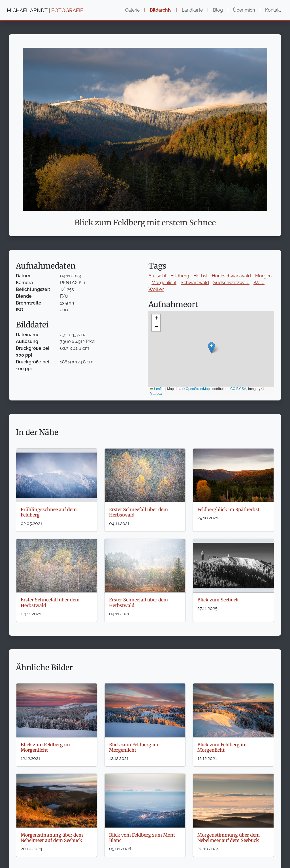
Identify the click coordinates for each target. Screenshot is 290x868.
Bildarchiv (161, 10)
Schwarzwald (195, 283)
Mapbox (156, 394)
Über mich (244, 10)
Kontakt (273, 10)
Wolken (156, 289)
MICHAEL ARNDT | (45, 10)
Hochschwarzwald (231, 276)
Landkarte (192, 10)
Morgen (263, 276)
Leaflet (157, 389)
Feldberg (180, 276)
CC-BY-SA (238, 389)
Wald (259, 283)
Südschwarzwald (231, 283)
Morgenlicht (164, 283)
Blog (218, 10)
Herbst (201, 276)
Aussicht (157, 276)
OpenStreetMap (198, 389)
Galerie (132, 10)
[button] (211, 348)
